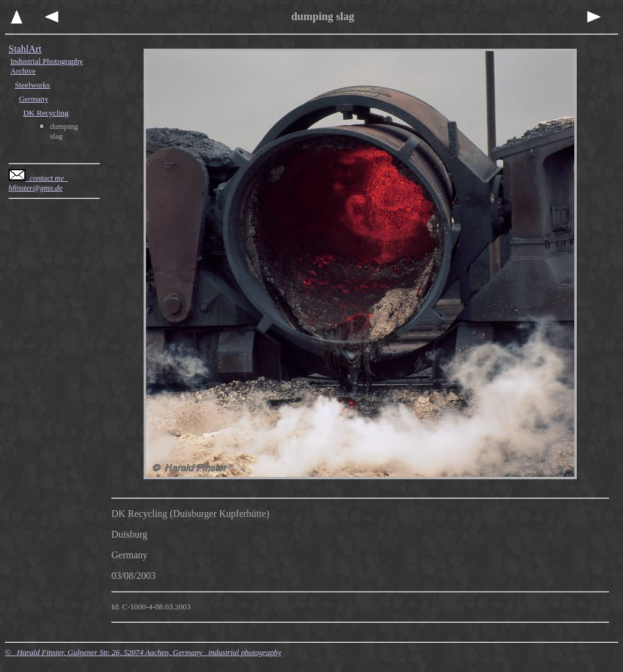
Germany (33, 99)
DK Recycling (46, 113)
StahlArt (25, 49)
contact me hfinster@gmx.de (38, 183)
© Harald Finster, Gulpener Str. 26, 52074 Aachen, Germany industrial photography (143, 652)
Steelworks (32, 85)
